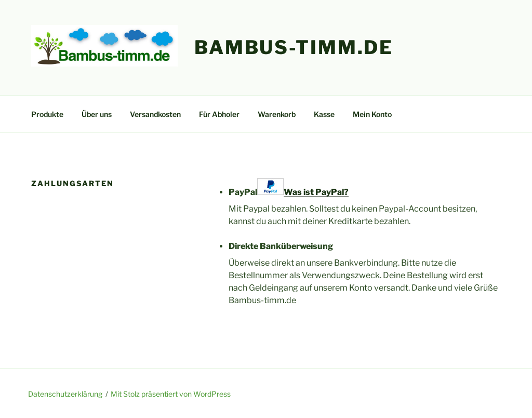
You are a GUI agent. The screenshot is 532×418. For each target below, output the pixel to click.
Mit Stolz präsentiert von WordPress (171, 394)
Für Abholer (219, 114)
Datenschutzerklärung (65, 394)
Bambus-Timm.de (294, 47)
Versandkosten (155, 114)
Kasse (324, 114)
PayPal (289, 188)
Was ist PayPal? (316, 192)
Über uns (97, 114)
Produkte (47, 114)
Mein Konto (372, 114)
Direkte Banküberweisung (281, 246)
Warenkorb (277, 114)
